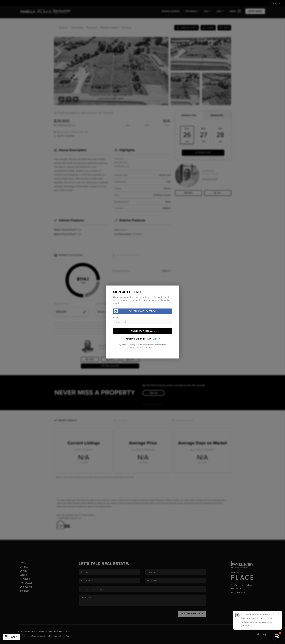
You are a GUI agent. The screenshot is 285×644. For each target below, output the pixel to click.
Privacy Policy (135, 348)
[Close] (279, 614)
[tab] (143, 339)
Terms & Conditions (148, 348)
